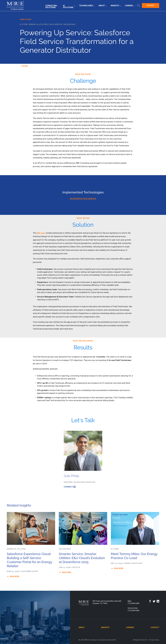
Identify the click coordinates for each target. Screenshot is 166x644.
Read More (15, 576)
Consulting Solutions (51, 6)
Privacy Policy (154, 640)
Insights (115, 6)
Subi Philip (71, 476)
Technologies (86, 6)
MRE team (41, 233)
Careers (129, 6)
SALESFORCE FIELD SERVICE (83, 199)
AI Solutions (68, 6)
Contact (151, 5)
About (102, 6)
